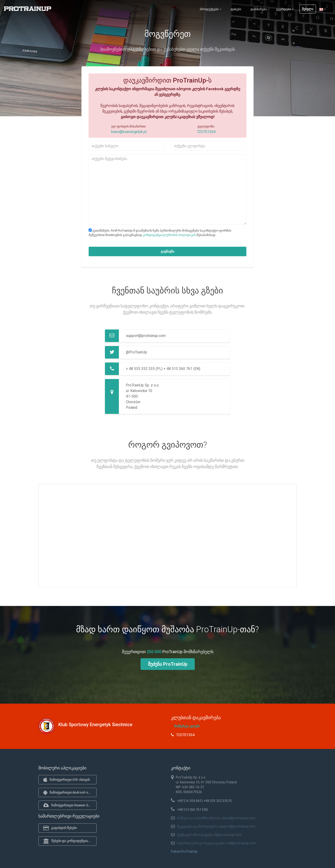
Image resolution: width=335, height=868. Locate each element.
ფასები (236, 9)
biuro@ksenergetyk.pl (129, 132)
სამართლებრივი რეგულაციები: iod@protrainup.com (217, 843)
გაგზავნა (167, 251)
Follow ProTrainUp (184, 851)
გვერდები (285, 9)
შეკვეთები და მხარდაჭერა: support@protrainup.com (216, 826)
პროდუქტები (210, 9)
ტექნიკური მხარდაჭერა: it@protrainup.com (209, 835)
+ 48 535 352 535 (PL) (144, 369)
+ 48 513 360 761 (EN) (182, 369)
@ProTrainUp (136, 352)
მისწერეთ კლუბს (187, 726)
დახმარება (259, 9)
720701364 (206, 132)
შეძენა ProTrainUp (168, 664)
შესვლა (308, 9)
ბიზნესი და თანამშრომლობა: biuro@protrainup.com (216, 818)
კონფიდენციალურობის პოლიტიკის (169, 235)
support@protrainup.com (146, 336)
